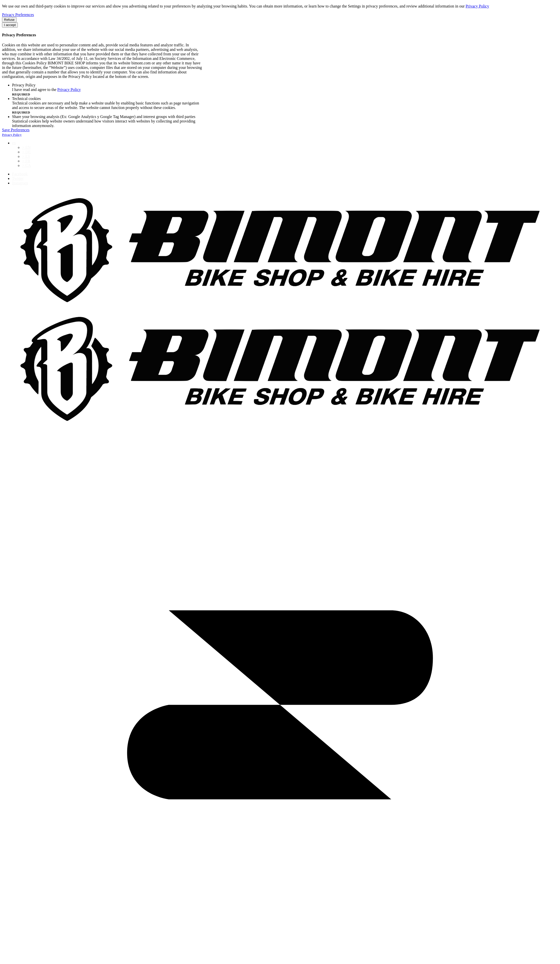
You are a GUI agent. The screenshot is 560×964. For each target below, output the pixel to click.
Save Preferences (16, 130)
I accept (10, 25)
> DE (26, 152)
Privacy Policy (477, 6)
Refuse (9, 20)
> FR (26, 161)
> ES (26, 156)
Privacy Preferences (18, 15)
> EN (26, 147)
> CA (26, 165)
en (14, 143)
